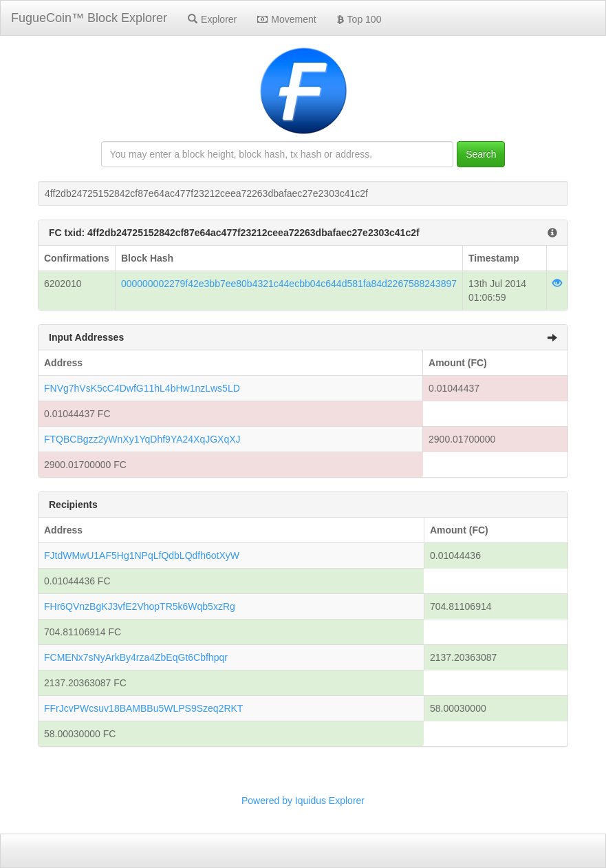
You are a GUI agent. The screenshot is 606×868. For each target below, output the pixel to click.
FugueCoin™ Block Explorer (89, 18)
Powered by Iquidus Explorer (303, 801)
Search (481, 154)
